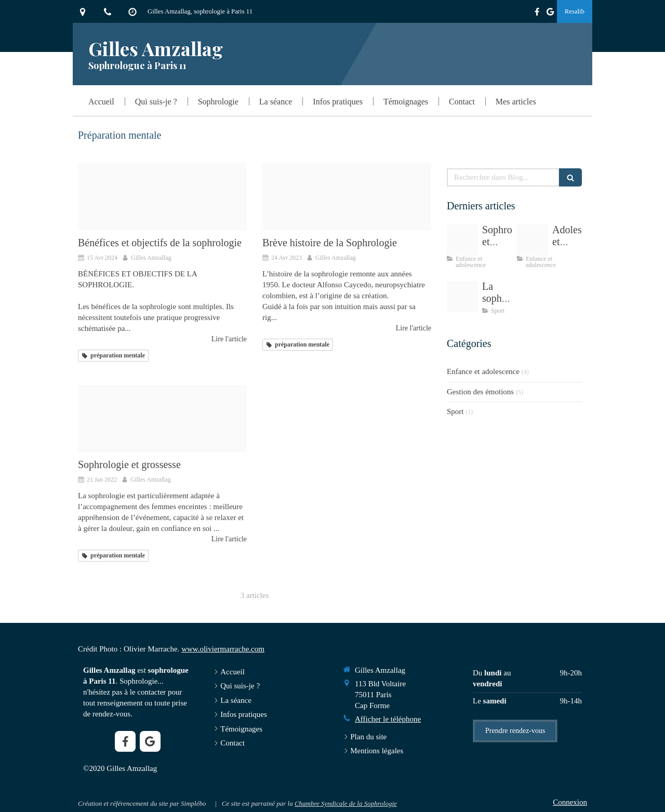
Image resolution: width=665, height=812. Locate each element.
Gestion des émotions (480, 392)
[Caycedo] (347, 197)
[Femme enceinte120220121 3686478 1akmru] (162, 419)
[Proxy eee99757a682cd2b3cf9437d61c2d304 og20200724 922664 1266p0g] (533, 240)
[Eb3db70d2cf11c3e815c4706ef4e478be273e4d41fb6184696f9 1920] (462, 240)
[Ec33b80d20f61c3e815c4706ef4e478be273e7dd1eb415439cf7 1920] (462, 297)
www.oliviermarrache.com (223, 649)
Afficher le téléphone (388, 719)
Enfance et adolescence (483, 371)
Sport (455, 411)
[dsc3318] (162, 197)
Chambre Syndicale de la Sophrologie (346, 803)
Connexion (570, 802)
